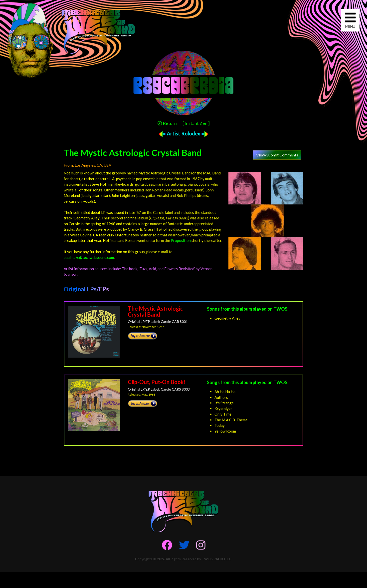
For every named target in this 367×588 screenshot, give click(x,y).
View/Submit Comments (277, 155)
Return (167, 123)
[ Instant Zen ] (196, 123)
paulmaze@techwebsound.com (89, 257)
